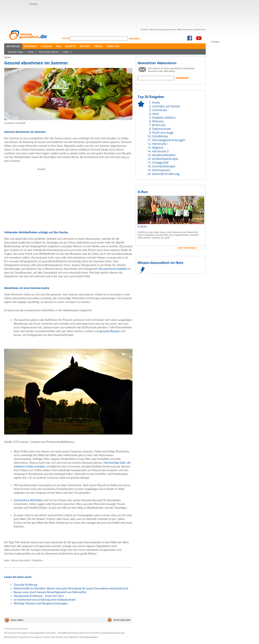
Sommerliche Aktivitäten (29, 500)
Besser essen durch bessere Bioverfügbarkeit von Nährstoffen (50, 592)
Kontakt (144, 29)
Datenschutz (200, 29)
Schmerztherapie (164, 166)
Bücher (85, 46)
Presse (98, 46)
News (31, 52)
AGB (179, 29)
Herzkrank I (160, 144)
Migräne (158, 148)
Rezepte (70, 46)
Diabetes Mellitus (164, 117)
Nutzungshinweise (167, 29)
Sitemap (153, 29)
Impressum (188, 29)
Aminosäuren (161, 170)
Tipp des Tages (16, 52)
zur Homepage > (188, 248)
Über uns (113, 46)
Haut (156, 114)
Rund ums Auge (163, 132)
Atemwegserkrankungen (169, 140)
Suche (66, 38)
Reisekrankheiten (164, 155)
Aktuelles (13, 46)
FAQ (59, 46)
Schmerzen (160, 110)
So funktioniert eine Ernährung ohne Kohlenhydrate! (45, 600)
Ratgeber (30, 46)
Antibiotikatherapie (165, 159)
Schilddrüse (160, 136)
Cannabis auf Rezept (166, 106)
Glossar (46, 46)
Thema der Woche (49, 52)
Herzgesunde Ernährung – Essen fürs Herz (39, 596)
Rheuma (158, 121)
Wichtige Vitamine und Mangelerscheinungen (41, 603)
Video (66, 52)
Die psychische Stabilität (113, 269)
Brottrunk (159, 125)
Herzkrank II (160, 151)
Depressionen (162, 129)
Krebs (156, 102)
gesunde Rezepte (110, 331)
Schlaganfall (160, 163)
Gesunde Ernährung (26, 585)
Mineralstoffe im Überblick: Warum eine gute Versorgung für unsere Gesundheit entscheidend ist (71, 588)
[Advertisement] (228, 106)
